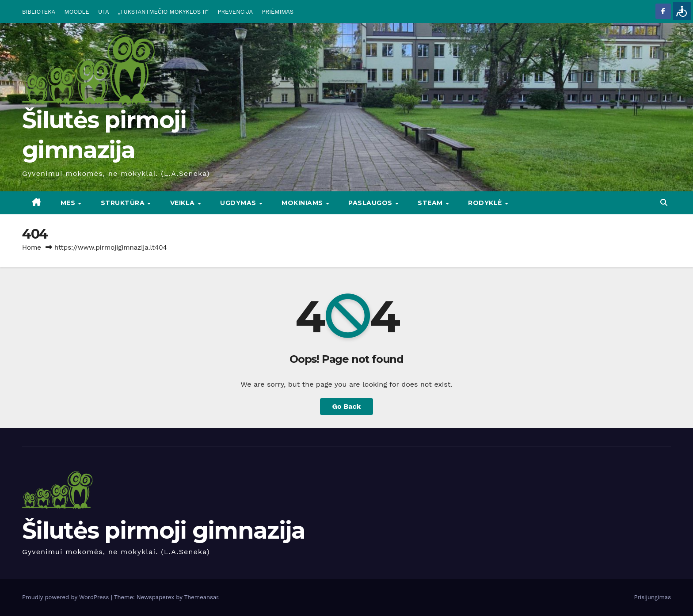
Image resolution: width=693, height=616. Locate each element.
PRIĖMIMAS (278, 12)
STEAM (431, 203)
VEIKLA (184, 203)
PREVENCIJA (236, 12)
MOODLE (77, 12)
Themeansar (201, 597)
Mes (69, 203)
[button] (664, 203)
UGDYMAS (239, 203)
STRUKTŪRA (124, 203)
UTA (103, 12)
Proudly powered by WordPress (67, 597)
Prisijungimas (653, 597)
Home (32, 247)
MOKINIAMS (303, 203)
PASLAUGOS (371, 203)
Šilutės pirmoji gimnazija (164, 530)
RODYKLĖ (486, 203)
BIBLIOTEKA (39, 12)
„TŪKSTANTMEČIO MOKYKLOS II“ (163, 12)
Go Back (347, 406)
